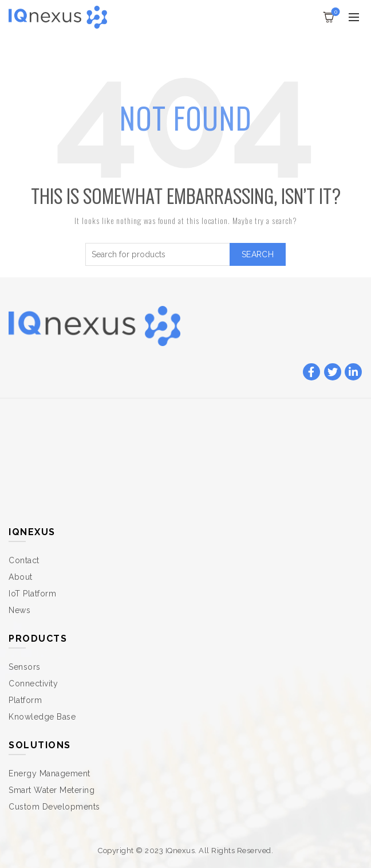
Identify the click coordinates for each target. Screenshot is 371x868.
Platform (25, 700)
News (19, 610)
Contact (24, 560)
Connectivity (33, 684)
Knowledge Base (42, 717)
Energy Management (50, 773)
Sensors (25, 667)
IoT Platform (32, 594)
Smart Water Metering (52, 790)
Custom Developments (54, 807)
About (21, 577)
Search (258, 254)
